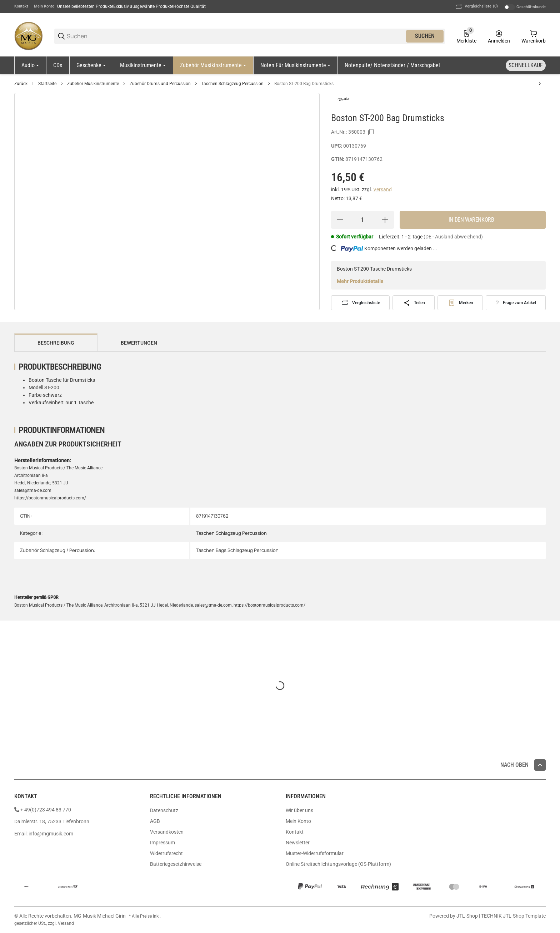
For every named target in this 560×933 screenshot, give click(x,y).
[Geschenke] (91, 65)
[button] (540, 765)
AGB (155, 821)
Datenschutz (164, 810)
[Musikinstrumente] (143, 65)
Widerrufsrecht (166, 853)
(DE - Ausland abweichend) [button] (453, 237)
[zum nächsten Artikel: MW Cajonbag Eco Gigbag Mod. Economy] (540, 84)
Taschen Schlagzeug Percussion (232, 84)
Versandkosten (167, 832)
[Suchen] (236, 36)
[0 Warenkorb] (534, 36)
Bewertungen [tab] (139, 343)
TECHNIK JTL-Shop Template (513, 916)
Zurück (21, 84)
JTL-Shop (468, 916)
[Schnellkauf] (526, 65)
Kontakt (21, 6)
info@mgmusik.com (51, 834)
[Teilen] (414, 303)
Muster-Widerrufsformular (315, 853)
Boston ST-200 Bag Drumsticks (304, 84)
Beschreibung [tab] (56, 343)
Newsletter (298, 843)
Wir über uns (299, 810)
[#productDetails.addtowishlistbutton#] (460, 303)
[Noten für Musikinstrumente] (295, 65)
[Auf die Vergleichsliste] (361, 303)
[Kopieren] (371, 132)
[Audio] (30, 65)
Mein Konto (44, 6)
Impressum (162, 843)
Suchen (425, 36)
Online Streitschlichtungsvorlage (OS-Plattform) (338, 864)
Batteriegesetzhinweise (176, 864)
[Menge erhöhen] (385, 220)
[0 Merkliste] (466, 36)
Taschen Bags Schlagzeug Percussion (237, 550)
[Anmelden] (499, 36)
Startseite (47, 84)
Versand (382, 189)
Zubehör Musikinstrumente (93, 84)
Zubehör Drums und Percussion (160, 84)
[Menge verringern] (340, 220)
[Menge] (362, 220)
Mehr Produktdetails (360, 281)
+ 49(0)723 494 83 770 (46, 810)
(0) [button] (476, 7)
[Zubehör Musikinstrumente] (213, 65)
